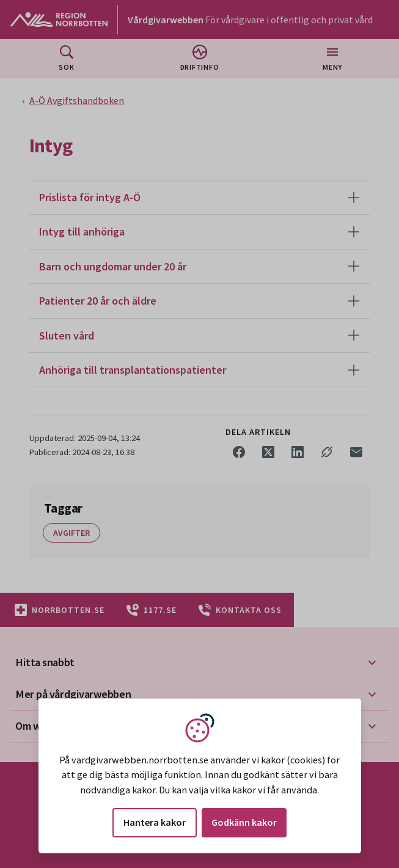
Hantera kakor (155, 822)
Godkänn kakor (244, 822)
